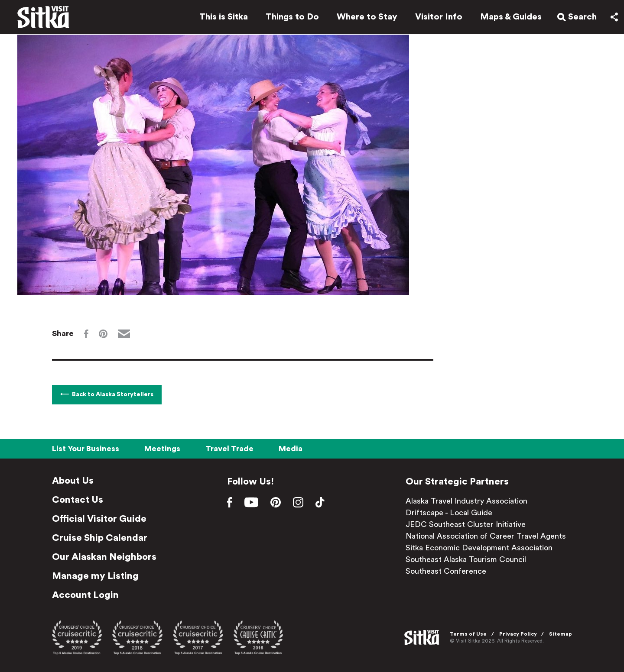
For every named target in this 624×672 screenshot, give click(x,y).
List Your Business (86, 449)
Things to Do (289, 18)
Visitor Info (435, 18)
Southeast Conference (446, 571)
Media (291, 449)
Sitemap (561, 634)
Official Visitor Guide (99, 519)
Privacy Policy (518, 634)
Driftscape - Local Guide (449, 513)
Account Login (85, 595)
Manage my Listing (95, 576)
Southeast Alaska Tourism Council (466, 559)
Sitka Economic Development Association (479, 548)
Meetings (162, 449)
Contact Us (78, 500)
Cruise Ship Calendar (100, 538)
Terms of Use (468, 634)
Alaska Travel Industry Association (466, 501)
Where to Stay (364, 18)
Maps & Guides (507, 18)
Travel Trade (229, 449)
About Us (73, 481)
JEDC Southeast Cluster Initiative (466, 524)
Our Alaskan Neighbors (104, 557)
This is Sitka (220, 18)
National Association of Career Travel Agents (486, 536)
